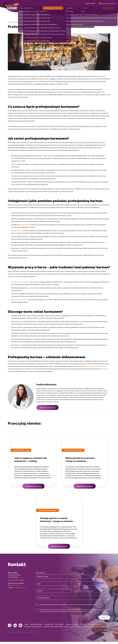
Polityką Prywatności (84, 611)
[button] (23, 8)
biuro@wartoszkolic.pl (20, 588)
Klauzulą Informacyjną (69, 611)
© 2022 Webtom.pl (22, 634)
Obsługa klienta (16, 230)
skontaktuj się (104, 369)
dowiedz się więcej (47, 407)
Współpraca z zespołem (19, 300)
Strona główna (12, 22)
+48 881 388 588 (16, 585)
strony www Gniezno (32, 634)
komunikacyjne (25, 225)
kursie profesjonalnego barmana (95, 366)
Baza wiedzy (22, 22)
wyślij (104, 617)
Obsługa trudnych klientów (20, 282)
